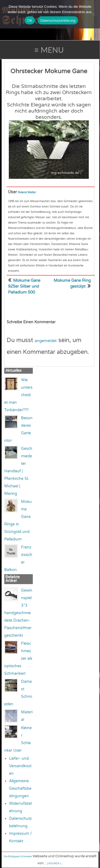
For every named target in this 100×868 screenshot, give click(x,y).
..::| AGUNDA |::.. (54, 864)
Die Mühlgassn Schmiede (18, 857)
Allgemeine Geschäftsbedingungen (20, 789)
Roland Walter (27, 192)
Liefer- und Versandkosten (20, 766)
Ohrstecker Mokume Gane (49, 71)
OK (30, 21)
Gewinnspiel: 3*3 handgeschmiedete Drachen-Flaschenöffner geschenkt (18, 613)
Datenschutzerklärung (58, 21)
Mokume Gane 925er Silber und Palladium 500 (24, 286)
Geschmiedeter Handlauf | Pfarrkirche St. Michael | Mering (18, 471)
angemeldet (46, 341)
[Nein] (93, 14)
